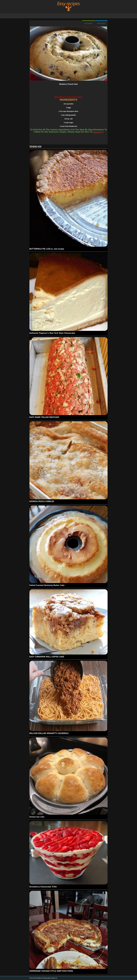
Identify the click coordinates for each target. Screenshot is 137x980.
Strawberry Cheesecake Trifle (43, 887)
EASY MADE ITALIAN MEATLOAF (44, 417)
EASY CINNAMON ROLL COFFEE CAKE (47, 657)
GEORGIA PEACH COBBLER (42, 501)
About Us (54, 978)
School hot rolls (37, 817)
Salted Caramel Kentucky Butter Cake (47, 585)
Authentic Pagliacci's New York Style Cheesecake (52, 333)
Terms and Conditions (36, 978)
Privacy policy (47, 978)
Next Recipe (101, 23)
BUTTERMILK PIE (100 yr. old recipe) (47, 249)
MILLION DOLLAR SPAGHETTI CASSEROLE (49, 733)
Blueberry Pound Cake (68, 84)
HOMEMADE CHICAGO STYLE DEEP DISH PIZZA (51, 971)
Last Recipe (88, 23)
